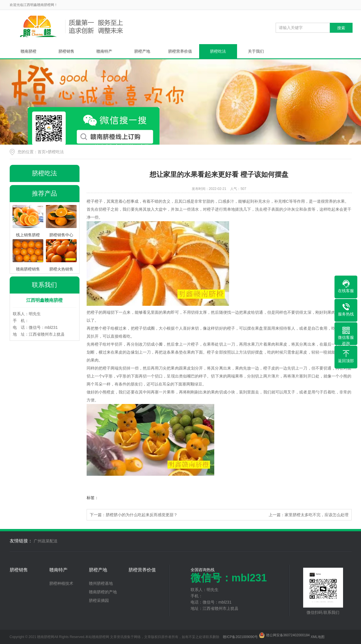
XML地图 (318, 637)
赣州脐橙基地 (101, 583)
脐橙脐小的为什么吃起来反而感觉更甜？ (142, 515)
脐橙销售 (66, 51)
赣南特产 (104, 51)
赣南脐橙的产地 (103, 592)
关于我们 (256, 51)
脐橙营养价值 (180, 51)
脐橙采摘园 (99, 600)
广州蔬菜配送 (46, 541)
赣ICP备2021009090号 (240, 637)
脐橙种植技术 (61, 583)
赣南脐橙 (28, 51)
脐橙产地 (142, 51)
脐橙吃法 (218, 51)
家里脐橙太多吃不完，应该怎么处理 (317, 515)
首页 (42, 152)
